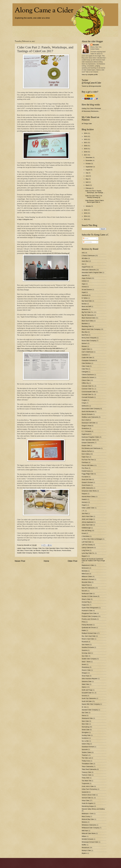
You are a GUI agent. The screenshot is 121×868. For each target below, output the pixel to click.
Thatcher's (85, 755)
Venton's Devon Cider (89, 795)
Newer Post (20, 561)
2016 (86, 210)
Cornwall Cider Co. (88, 394)
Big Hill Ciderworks (88, 315)
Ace (83, 264)
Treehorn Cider (87, 775)
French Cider (29, 550)
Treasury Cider (86, 772)
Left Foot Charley (87, 545)
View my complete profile (90, 75)
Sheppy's (85, 673)
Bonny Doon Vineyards (89, 338)
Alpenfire (85, 275)
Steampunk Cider (44, 553)
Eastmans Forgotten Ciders (90, 437)
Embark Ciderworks (88, 443)
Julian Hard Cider (87, 525)
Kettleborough (86, 528)
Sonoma (84, 696)
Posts (86, 238)
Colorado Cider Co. (88, 386)
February (89, 188)
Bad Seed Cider (87, 301)
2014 (86, 216)
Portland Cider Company (90, 616)
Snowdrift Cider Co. (88, 693)
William (84, 836)
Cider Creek (86, 366)
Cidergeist (85, 372)
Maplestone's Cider (88, 565)
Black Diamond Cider (88, 318)
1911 (83, 253)
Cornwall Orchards (88, 397)
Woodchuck (85, 848)
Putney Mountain (87, 625)
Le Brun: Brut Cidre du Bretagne (92, 539)
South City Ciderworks (89, 698)
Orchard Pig (86, 602)
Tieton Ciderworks (87, 767)
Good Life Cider (87, 479)
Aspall (84, 292)
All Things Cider (87, 124)
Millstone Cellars (87, 576)
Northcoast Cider (87, 594)
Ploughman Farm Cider (89, 613)
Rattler (84, 630)
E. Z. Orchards (86, 431)
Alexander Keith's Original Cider (92, 272)
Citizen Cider (86, 380)
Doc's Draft (85, 420)
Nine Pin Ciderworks (88, 588)
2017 (86, 155)
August (88, 170)
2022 (86, 139)
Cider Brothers (86, 363)
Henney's (85, 502)
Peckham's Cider (87, 611)
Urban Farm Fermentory (89, 789)
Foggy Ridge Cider (88, 474)
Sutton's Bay (86, 744)
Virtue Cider (86, 801)
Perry (51, 550)
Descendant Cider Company (91, 409)
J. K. (83, 511)
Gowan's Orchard (87, 482)
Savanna (85, 650)
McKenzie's (85, 568)
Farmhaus (85, 462)
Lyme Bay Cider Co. (88, 553)
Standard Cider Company (90, 710)
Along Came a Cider (44, 11)
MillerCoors (85, 574)
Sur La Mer (85, 741)
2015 (86, 213)
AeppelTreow (86, 267)
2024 (86, 133)
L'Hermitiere (86, 536)
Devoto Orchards (87, 414)
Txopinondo (85, 783)
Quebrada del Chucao (89, 628)
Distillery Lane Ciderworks (90, 417)
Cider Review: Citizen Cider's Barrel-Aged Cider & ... (95, 201)
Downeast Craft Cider (89, 423)
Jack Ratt (85, 513)
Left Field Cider (87, 542)
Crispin (84, 403)
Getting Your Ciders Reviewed (91, 108)
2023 (86, 136)
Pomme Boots (66, 550)
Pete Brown (57, 550)
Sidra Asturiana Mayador (90, 679)
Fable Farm (85, 457)
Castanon (85, 355)
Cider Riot (85, 369)
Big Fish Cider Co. (88, 312)
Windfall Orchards (87, 839)
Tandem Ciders (87, 752)
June (87, 176)
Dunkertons (85, 428)
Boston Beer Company (89, 341)
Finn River (85, 468)
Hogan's (84, 505)
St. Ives (84, 707)
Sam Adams (86, 645)
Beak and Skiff (86, 306)
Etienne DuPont (87, 451)
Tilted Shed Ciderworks (89, 769)
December (89, 157)
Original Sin (45, 550)
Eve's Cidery (64, 548)
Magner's (85, 556)
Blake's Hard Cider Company (91, 329)
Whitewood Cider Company (90, 828)
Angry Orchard (27, 548)
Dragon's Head (86, 426)
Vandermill (85, 792)
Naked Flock (86, 585)
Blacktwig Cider (87, 326)
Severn (84, 664)
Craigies (84, 400)
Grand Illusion (86, 485)
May (87, 179)
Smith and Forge (87, 690)
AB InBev (85, 258)
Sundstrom (85, 738)
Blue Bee (85, 332)
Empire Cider (86, 445)
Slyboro (35, 553)
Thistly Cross (86, 761)
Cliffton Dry (85, 383)
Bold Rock (85, 335)
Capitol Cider (86, 349)
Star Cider (85, 713)
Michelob (85, 571)
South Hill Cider (87, 701)
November (89, 160)
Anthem (84, 281)
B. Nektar (85, 298)
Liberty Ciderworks (88, 548)
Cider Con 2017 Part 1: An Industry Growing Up (94, 197)
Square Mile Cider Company (91, 704)
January (88, 206)
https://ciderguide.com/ (26, 219)
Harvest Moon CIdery (89, 497)
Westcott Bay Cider (88, 819)
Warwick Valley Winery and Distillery (93, 809)
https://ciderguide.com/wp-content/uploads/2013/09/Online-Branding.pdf (47, 253)
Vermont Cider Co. (88, 798)
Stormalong (85, 727)
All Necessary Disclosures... (91, 111)
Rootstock (85, 642)
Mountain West (87, 582)
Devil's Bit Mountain (88, 411)
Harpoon (84, 494)
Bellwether (85, 309)
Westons (84, 822)
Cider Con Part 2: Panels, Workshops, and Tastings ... (95, 192)
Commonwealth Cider (89, 392)
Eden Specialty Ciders (53, 548)
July (87, 173)
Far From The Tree (88, 460)
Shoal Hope (85, 676)
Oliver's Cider (86, 599)
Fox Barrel (85, 477)
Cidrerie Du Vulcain (88, 377)
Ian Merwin (37, 550)
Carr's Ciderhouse (87, 352)
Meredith (96, 45)
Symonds (85, 749)
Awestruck (85, 295)
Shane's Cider (86, 670)
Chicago (35, 548)
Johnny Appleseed (88, 522)
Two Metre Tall (86, 781)
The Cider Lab (86, 758)
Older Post (72, 561)
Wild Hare (85, 831)
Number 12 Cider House (89, 596)
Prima (84, 622)
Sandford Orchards (88, 647)
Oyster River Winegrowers (90, 608)
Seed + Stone (86, 662)
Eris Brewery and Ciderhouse (91, 448)
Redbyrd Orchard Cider (89, 633)
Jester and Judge (87, 519)
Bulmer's (84, 343)
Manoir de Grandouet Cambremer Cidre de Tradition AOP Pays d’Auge (93, 560)
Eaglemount (86, 434)
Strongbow (85, 732)
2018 (86, 152)
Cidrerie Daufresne (88, 375)
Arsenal (84, 287)
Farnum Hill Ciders (88, 465)
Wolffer (84, 845)
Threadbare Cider (87, 764)
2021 (86, 143)
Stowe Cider (86, 730)
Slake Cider (85, 684)
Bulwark (84, 346)
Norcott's (84, 591)
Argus (84, 284)
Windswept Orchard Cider (90, 842)
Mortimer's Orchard (88, 579)
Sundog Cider (86, 735)
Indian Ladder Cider (88, 508)
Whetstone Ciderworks (89, 825)
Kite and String (86, 531)
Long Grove (85, 550)
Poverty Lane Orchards (89, 619)
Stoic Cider (85, 724)
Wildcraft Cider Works (89, 833)
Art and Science (87, 290)
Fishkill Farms (86, 471)
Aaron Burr (85, 261)
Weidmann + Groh (88, 814)
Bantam (84, 304)
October (88, 164)
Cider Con (42, 548)
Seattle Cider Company (24, 553)
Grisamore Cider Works (89, 491)
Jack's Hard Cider (87, 516)
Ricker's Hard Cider (88, 639)
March (88, 185)
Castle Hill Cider (87, 358)
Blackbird (85, 324)
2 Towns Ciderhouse (88, 256)
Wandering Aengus (88, 806)
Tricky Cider (86, 778)
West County (86, 816)
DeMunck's (85, 406)
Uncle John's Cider (88, 786)
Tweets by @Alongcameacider (91, 86)
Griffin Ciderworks (87, 488)
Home (46, 561)
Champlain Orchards (88, 360)
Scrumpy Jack (86, 653)
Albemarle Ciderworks (89, 270)
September (89, 167)
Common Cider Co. (88, 389)
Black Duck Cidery (88, 321)
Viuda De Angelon (87, 803)
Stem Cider (85, 721)
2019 (86, 149)
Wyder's (84, 853)
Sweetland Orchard (88, 747)
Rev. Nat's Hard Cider (89, 636)
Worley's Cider (86, 850)
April (87, 182)
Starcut (84, 715)
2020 (86, 146)
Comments (87, 242)
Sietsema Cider (87, 681)
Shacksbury (85, 667)
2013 (86, 219)
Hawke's (84, 499)
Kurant (84, 533)
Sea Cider (85, 656)
